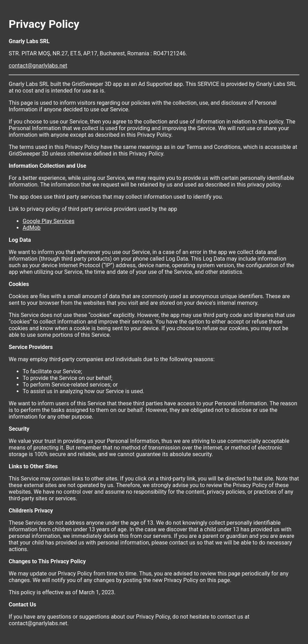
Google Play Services (49, 221)
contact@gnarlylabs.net (38, 66)
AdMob (32, 228)
